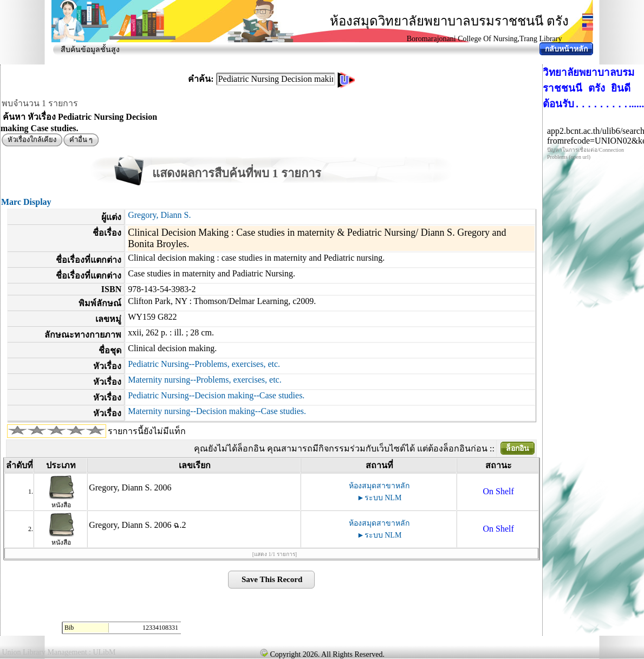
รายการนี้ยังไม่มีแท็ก (147, 431)
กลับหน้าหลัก (566, 49)
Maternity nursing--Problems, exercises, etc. (204, 380)
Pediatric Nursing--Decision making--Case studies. (216, 395)
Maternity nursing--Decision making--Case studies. (217, 411)
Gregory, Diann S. (159, 215)
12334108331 (160, 628)
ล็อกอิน (518, 448)
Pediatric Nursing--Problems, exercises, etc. (204, 364)
